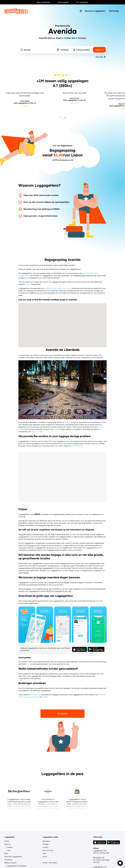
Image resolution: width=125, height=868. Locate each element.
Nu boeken (63, 714)
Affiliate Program (10, 863)
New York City (48, 850)
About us (8, 844)
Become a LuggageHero (95, 11)
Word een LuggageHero (13, 857)
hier (28, 664)
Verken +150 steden (50, 863)
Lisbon (28, 284)
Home (7, 841)
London (45, 847)
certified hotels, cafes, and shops (58, 288)
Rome (45, 857)
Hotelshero (8, 860)
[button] (120, 863)
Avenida (57, 429)
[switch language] (81, 11)
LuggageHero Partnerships (17, 866)
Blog (6, 853)
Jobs (9, 850)
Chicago (46, 844)
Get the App (114, 11)
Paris (44, 853)
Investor (10, 847)
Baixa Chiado (37, 431)
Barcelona (46, 841)
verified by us (77, 446)
